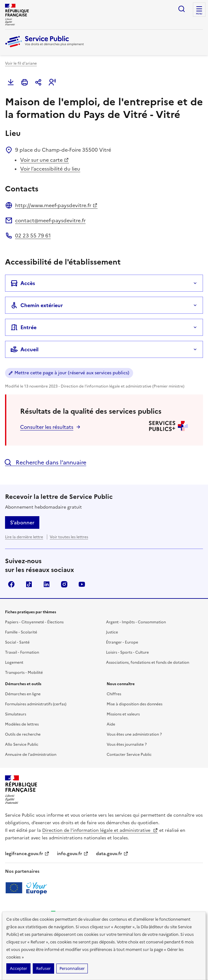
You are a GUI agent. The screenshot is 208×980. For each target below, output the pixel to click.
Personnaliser (72, 968)
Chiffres (114, 694)
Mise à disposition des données (135, 704)
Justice (112, 632)
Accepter (18, 968)
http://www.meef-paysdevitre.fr (56, 205)
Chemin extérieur (37, 305)
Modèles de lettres (22, 724)
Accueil (24, 349)
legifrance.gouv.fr (27, 854)
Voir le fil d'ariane (21, 63)
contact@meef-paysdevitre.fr (50, 220)
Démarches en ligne (23, 694)
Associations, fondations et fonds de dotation (148, 662)
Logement (14, 662)
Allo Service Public (22, 744)
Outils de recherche (23, 734)
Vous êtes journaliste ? (127, 744)
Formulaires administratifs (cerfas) (36, 704)
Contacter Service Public (129, 755)
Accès (23, 283)
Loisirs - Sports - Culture (127, 652)
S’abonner (22, 522)
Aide (111, 724)
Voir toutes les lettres (69, 537)
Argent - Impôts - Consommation (136, 622)
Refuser (43, 968)
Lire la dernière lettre (24, 537)
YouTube (82, 584)
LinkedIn (47, 584)
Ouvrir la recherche (182, 9)
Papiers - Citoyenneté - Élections (34, 622)
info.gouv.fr (73, 854)
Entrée (23, 327)
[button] (52, 82)
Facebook (11, 584)
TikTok (29, 584)
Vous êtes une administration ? (134, 734)
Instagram (64, 584)
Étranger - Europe (122, 642)
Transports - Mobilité (24, 673)
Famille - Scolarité (21, 632)
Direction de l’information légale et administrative (100, 830)
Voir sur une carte (45, 160)
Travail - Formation (22, 652)
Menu (199, 14)
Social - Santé (17, 642)
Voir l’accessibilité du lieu (50, 169)
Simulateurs (16, 714)
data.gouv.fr (112, 854)
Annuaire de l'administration (31, 755)
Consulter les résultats (47, 427)
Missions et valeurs (123, 714)
